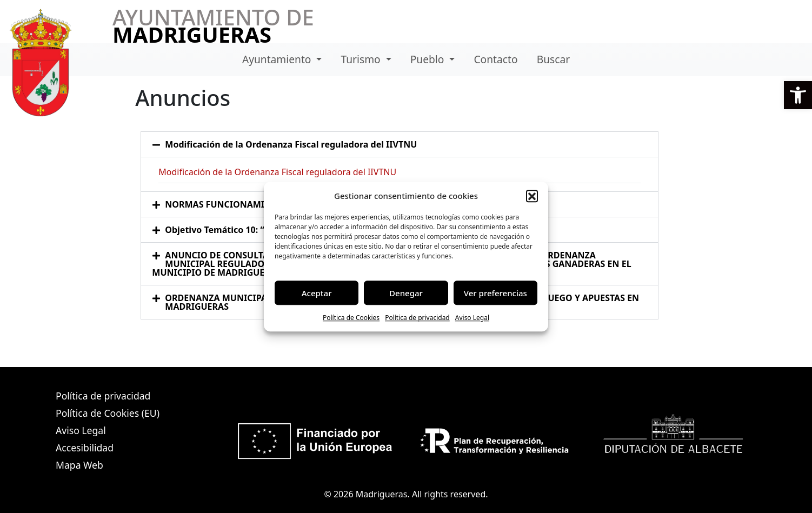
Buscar (553, 59)
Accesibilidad (85, 448)
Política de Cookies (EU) (108, 413)
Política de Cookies (351, 318)
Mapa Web (79, 465)
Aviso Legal (472, 318)
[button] (798, 95)
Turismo (362, 59)
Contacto (495, 59)
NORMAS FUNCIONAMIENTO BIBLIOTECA (253, 204)
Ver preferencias (495, 293)
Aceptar (317, 293)
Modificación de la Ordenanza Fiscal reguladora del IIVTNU (291, 144)
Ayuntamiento (278, 59)
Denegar (406, 293)
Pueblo (429, 59)
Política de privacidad (417, 318)
